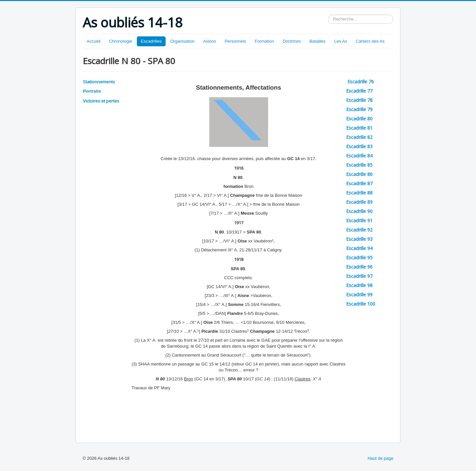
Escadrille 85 (359, 165)
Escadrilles (151, 41)
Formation (264, 41)
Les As (341, 41)
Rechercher (328, 15)
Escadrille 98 (359, 285)
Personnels (235, 41)
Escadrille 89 (359, 202)
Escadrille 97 (359, 276)
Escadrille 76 (361, 82)
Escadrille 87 (359, 183)
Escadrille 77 (359, 91)
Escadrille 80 (359, 119)
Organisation (182, 41)
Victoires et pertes (101, 101)
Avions (210, 41)
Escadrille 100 (361, 304)
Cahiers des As (370, 41)
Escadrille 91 (359, 220)
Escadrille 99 (359, 295)
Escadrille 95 (359, 257)
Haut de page (380, 458)
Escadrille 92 (359, 230)
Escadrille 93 (359, 239)
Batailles (317, 41)
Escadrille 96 (359, 267)
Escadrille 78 (359, 100)
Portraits (92, 91)
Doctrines (292, 41)
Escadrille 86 (359, 174)
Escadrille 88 (359, 193)
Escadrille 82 (359, 137)
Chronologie (121, 41)
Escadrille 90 (359, 211)
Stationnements (99, 82)
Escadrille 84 (359, 156)
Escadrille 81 (359, 128)
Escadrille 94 (359, 248)
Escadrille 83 (359, 146)
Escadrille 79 (359, 109)
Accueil (94, 41)
